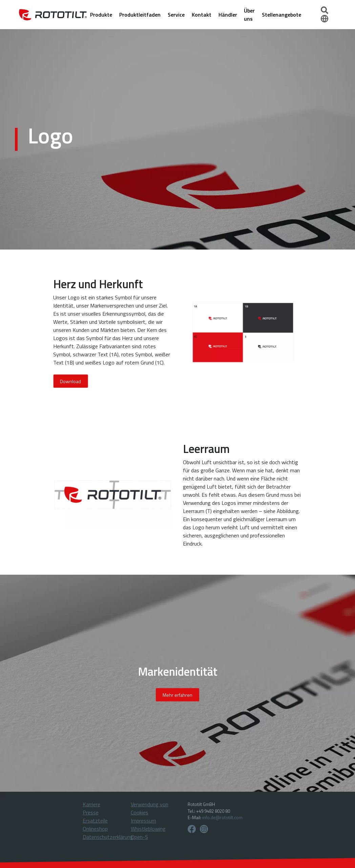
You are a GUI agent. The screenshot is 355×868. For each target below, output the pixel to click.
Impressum (143, 821)
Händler (228, 15)
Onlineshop (95, 829)
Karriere (91, 804)
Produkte (101, 15)
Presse (91, 812)
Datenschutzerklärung (108, 837)
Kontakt (202, 15)
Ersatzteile (95, 821)
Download (70, 381)
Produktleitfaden (140, 15)
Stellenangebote (281, 15)
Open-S (139, 837)
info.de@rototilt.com (222, 817)
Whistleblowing (148, 829)
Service (176, 15)
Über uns (249, 15)
